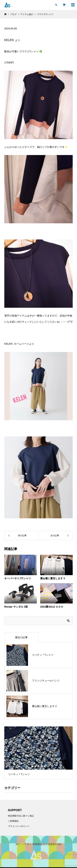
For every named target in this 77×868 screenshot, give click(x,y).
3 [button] (39, 766)
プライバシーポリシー (19, 826)
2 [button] (36, 766)
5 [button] (45, 766)
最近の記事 (21, 637)
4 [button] (42, 766)
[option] (38, 753)
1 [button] (32, 766)
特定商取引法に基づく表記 (21, 816)
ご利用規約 (13, 821)
